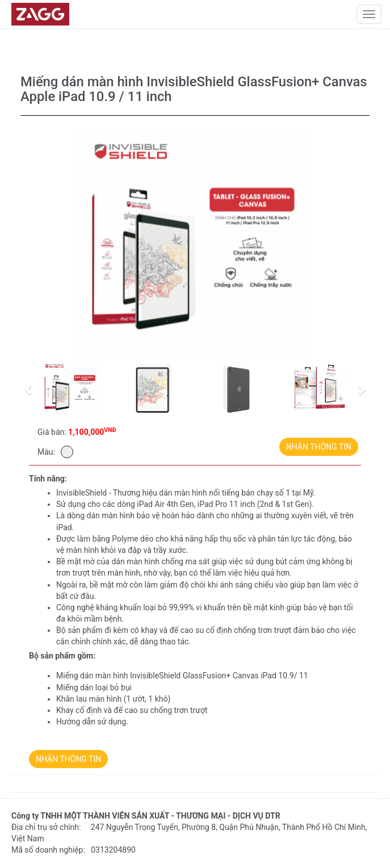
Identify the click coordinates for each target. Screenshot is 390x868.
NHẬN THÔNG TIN (319, 447)
